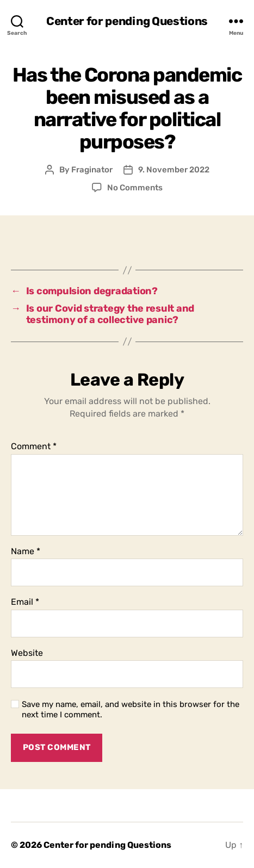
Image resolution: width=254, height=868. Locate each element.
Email (25, 602)
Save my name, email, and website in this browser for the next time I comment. (131, 709)
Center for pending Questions (127, 21)
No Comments (135, 188)
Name (26, 551)
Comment (34, 447)
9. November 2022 (174, 170)
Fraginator (92, 170)
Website (27, 653)
